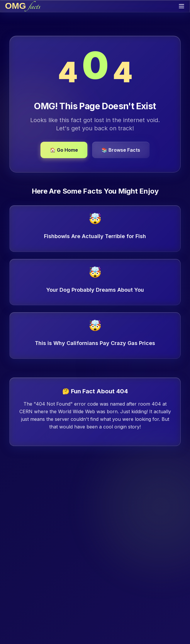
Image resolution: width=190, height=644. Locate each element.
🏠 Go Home (64, 150)
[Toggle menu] (181, 6)
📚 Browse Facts (121, 150)
